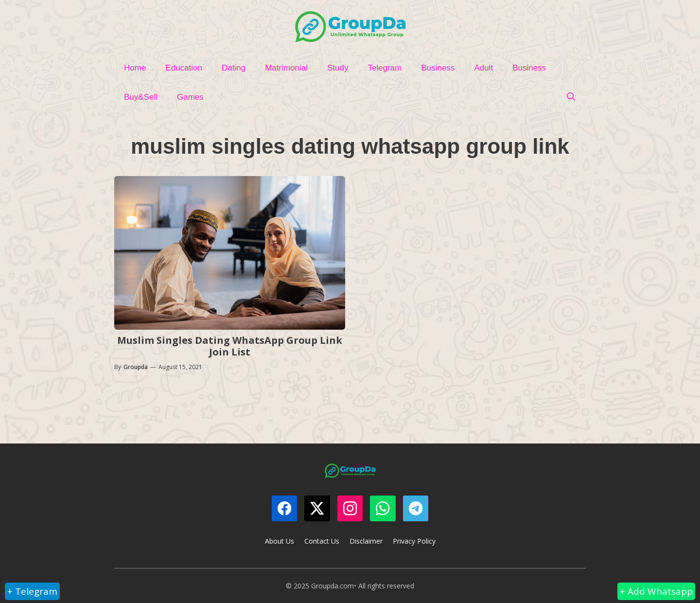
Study (338, 68)
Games (190, 97)
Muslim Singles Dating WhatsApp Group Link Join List (230, 346)
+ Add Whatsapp (656, 591)
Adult (483, 68)
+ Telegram (32, 591)
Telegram (385, 68)
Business (438, 68)
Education (184, 68)
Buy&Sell (141, 97)
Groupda (136, 367)
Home (135, 68)
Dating (234, 68)
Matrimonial (286, 68)
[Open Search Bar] (571, 97)
